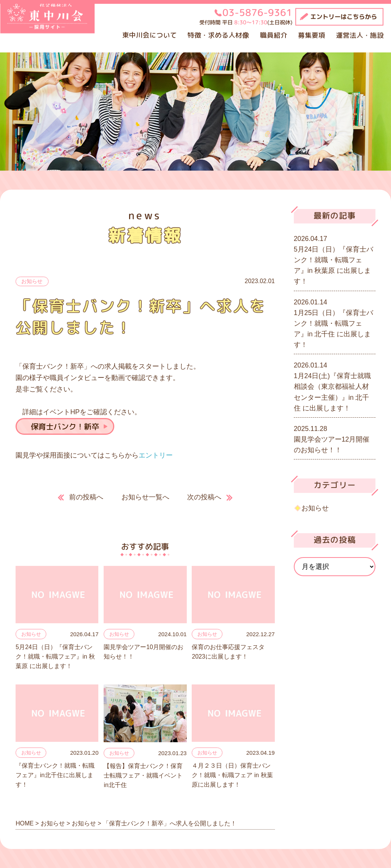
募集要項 (312, 35)
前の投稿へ (86, 497)
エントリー (156, 455)
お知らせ (32, 281)
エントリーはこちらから (344, 17)
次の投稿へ (204, 497)
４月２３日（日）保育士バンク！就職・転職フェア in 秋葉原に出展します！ (232, 775)
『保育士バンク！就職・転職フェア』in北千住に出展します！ (55, 775)
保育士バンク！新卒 (65, 426)
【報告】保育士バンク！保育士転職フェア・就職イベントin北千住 (143, 776)
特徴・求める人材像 (218, 35)
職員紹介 (274, 35)
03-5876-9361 (257, 13)
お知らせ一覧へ (145, 497)
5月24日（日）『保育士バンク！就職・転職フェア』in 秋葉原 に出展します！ (55, 657)
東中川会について (150, 35)
